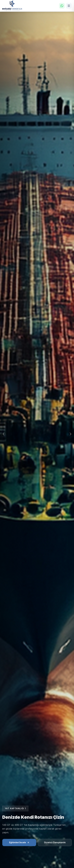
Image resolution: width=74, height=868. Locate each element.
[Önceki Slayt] (3, 434)
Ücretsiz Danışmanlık (55, 842)
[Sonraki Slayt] (71, 434)
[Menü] (69, 6)
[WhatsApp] (62, 6)
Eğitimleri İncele (19, 842)
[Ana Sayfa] (12, 6)
